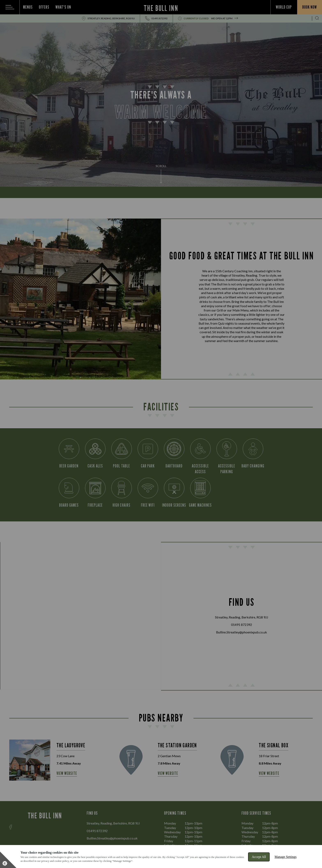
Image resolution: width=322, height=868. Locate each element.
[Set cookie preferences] (8, 860)
